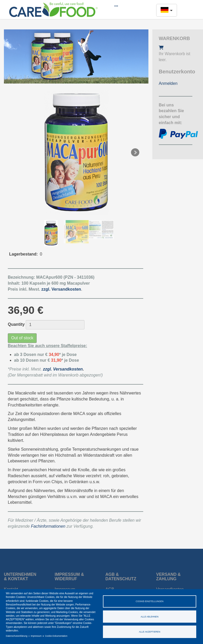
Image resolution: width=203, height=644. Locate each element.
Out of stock (22, 338)
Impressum (36, 636)
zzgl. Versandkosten (63, 369)
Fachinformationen (48, 526)
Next (135, 152)
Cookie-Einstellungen (150, 601)
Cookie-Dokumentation (56, 636)
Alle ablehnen (150, 617)
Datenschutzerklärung (17, 636)
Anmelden (168, 83)
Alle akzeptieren (150, 632)
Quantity (16, 324)
